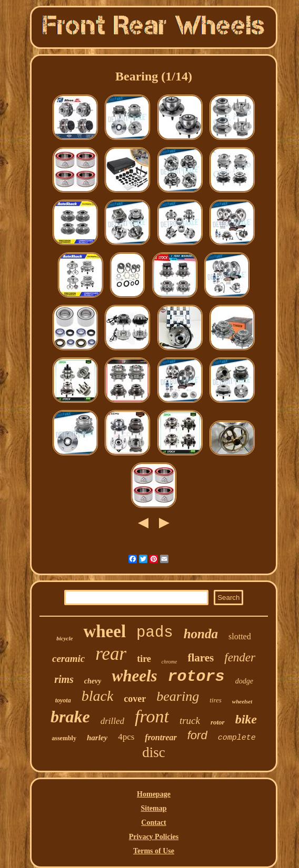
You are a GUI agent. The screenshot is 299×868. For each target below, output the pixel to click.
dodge (244, 681)
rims (64, 679)
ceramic (68, 658)
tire (144, 659)
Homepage (154, 794)
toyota (63, 700)
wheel (104, 631)
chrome (170, 662)
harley (97, 738)
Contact (153, 823)
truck (190, 721)
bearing (178, 696)
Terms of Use (154, 851)
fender (240, 657)
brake (70, 717)
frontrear (161, 737)
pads (155, 633)
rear (111, 654)
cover (135, 699)
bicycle (64, 638)
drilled (112, 721)
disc (154, 752)
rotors (196, 677)
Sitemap (153, 808)
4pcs (126, 737)
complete (237, 738)
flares (201, 658)
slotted (240, 636)
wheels (134, 676)
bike (246, 719)
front (152, 716)
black (98, 696)
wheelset (242, 701)
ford (197, 735)
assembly (64, 738)
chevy (93, 681)
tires (216, 700)
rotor (218, 722)
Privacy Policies (154, 837)
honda (201, 634)
